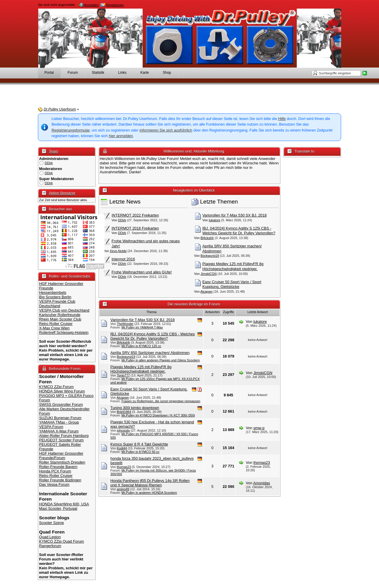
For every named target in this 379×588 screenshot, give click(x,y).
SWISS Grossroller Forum (61, 404)
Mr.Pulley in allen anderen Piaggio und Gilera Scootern (160, 360)
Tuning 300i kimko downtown (135, 408)
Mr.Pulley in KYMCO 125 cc (141, 346)
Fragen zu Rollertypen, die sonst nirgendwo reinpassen (161, 401)
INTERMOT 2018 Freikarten (135, 228)
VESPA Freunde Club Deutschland (57, 304)
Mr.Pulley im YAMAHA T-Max (142, 327)
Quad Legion (50, 537)
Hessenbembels (53, 293)
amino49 (123, 489)
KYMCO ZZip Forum (56, 387)
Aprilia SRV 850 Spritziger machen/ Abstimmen (150, 353)
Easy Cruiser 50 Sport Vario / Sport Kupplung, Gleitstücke (232, 284)
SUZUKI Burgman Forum (60, 418)
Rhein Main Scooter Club (60, 319)
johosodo (123, 430)
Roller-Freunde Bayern (58, 467)
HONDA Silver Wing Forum (62, 391)
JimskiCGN (208, 274)
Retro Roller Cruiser (56, 324)
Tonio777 (123, 375)
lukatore (215, 220)
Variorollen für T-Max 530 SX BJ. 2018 (235, 215)
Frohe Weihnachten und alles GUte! (142, 272)
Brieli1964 (124, 412)
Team (53, 151)
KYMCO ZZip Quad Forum (61, 541)
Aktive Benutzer (62, 193)
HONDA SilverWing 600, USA (64, 504)
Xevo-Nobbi (118, 251)
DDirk (49, 163)
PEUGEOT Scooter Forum (61, 440)
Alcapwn (207, 291)
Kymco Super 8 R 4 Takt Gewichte (139, 444)
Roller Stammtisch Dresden (62, 462)
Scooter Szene (52, 523)
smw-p (259, 428)
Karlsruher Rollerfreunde (60, 315)
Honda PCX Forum (55, 471)
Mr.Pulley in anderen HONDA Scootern (149, 493)
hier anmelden (121, 136)
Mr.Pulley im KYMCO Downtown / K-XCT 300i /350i (158, 415)
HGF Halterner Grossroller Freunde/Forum (61, 456)
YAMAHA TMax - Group (59, 422)
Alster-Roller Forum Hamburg (64, 436)
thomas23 (124, 467)
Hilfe (282, 119)
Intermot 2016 (123, 259)
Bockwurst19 (210, 256)
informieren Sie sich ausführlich (166, 130)
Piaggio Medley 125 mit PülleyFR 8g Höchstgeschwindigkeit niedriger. (233, 266)
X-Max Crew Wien (54, 328)
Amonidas (262, 483)
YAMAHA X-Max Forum (59, 431)
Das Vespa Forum (54, 484)
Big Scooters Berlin (55, 297)
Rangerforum (50, 546)
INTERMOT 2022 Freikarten (135, 215)
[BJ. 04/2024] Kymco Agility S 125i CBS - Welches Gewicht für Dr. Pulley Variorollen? (239, 231)
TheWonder (125, 324)
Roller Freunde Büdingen (60, 480)
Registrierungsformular (71, 130)
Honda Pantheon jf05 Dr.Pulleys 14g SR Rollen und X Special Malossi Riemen (150, 483)
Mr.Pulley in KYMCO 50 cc (140, 452)
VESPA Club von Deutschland (64, 310)
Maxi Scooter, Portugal (58, 508)
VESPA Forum (51, 427)
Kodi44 (122, 448)
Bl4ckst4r (207, 238)
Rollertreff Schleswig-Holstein (64, 333)
